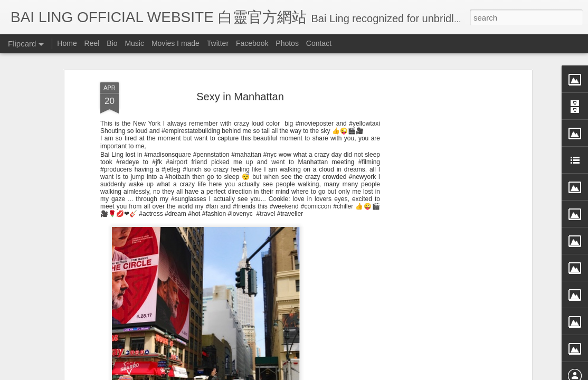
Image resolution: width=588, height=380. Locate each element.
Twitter (218, 43)
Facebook (252, 43)
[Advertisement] (438, 162)
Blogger (359, 373)
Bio (112, 43)
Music (134, 43)
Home (67, 43)
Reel (92, 43)
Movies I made (176, 43)
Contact (319, 43)
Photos (287, 43)
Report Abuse (390, 373)
